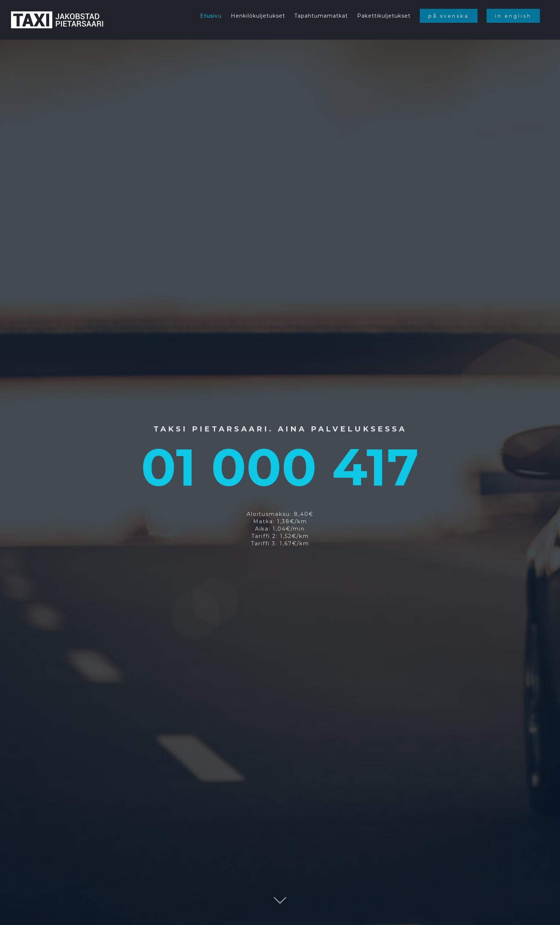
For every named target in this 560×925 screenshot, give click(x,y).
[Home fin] (280, 462)
